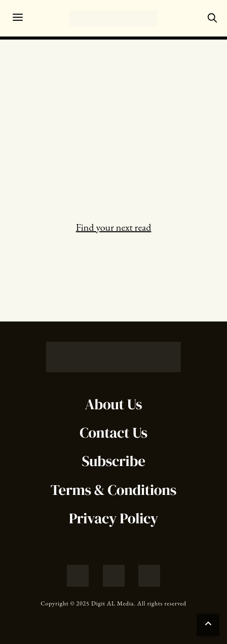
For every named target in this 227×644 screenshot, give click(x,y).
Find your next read (114, 227)
